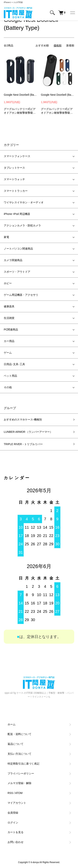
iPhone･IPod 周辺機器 (17, 214)
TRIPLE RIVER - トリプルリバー (23, 444)
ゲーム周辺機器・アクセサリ (21, 295)
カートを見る (16, 832)
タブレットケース (14, 168)
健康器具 (9, 306)
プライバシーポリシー (21, 773)
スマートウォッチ (14, 179)
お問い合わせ (16, 842)
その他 (8, 387)
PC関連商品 (11, 330)
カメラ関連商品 (13, 260)
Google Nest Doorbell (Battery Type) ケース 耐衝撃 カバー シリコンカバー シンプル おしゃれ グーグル (20, 95)
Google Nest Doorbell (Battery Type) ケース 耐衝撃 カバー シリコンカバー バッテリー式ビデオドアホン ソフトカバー (58, 95)
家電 (6, 237)
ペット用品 (10, 376)
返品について (16, 744)
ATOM (19, 793)
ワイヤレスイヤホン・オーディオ (24, 202)
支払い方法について (19, 754)
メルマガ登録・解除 (19, 783)
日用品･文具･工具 (14, 364)
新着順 (70, 45)
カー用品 (9, 341)
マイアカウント (17, 803)
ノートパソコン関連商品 (18, 249)
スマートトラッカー (16, 191)
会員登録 (13, 813)
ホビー (8, 283)
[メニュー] (72, 13)
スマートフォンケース (17, 156)
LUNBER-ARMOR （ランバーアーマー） (28, 432)
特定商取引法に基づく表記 (23, 764)
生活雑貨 (9, 318)
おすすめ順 (42, 45)
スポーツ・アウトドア (17, 272)
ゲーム (8, 353)
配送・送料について (19, 734)
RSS (10, 793)
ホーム (12, 724)
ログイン (13, 823)
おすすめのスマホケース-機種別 (23, 420)
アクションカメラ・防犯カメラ (22, 225)
